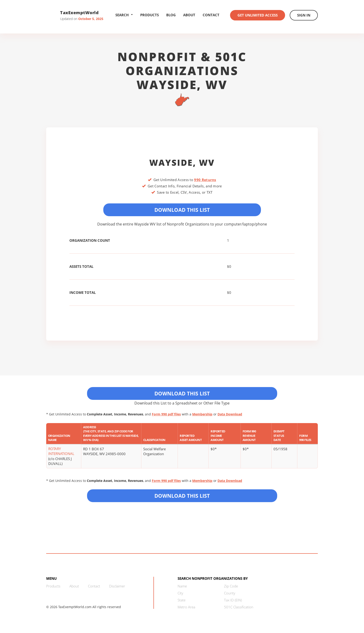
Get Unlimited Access (258, 15)
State (182, 600)
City (180, 593)
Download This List (182, 210)
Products (149, 15)
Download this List (182, 496)
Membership (202, 414)
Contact (211, 15)
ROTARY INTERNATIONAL (61, 451)
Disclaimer (117, 586)
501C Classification (239, 607)
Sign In (304, 15)
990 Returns (205, 180)
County (230, 593)
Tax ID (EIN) (233, 600)
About (189, 15)
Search (124, 15)
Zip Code (231, 586)
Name (182, 586)
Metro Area (186, 607)
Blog (171, 15)
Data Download (230, 414)
